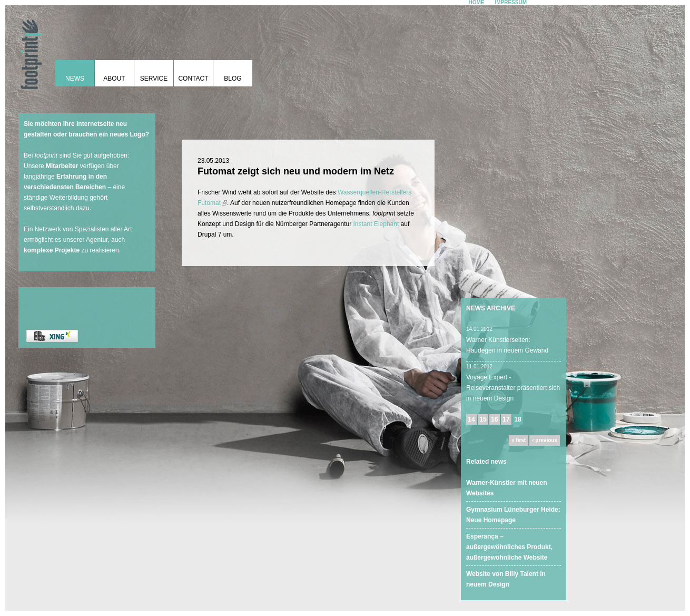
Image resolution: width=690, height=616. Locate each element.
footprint (29, 50)
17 (506, 419)
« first (519, 440)
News (75, 79)
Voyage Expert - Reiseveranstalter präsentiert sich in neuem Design (513, 388)
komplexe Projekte (52, 250)
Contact (193, 79)
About (114, 79)
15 (483, 419)
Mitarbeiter (62, 166)
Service (154, 79)
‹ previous (545, 440)
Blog (233, 79)
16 (494, 419)
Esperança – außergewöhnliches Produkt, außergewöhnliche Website (509, 547)
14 (471, 419)
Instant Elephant (376, 224)
